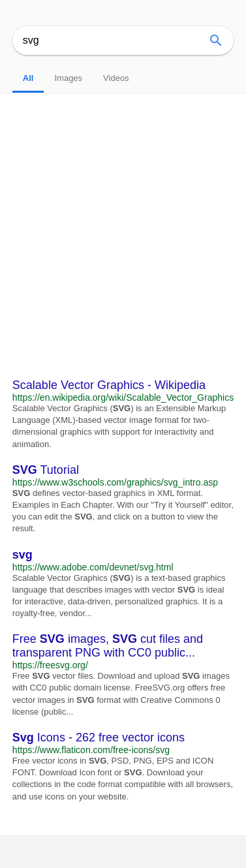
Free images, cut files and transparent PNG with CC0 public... (108, 646)
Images (68, 78)
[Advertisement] (123, 223)
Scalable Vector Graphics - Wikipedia (109, 385)
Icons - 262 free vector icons (99, 737)
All (28, 78)
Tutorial (46, 470)
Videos (116, 78)
